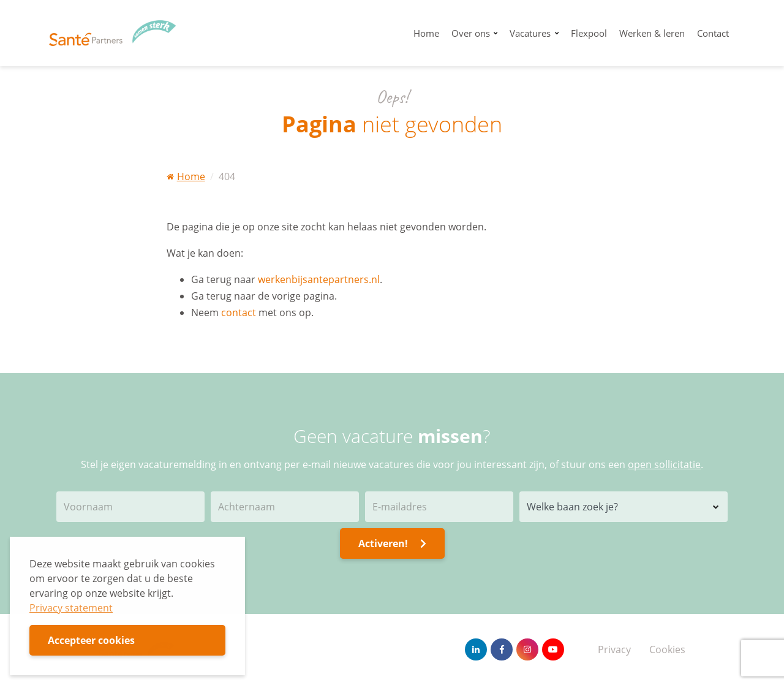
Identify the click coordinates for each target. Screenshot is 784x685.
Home (426, 33)
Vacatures (531, 33)
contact (239, 312)
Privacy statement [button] (71, 608)
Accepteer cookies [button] (91, 640)
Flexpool (589, 33)
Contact (713, 33)
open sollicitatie (664, 464)
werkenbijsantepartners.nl (319, 279)
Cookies (667, 649)
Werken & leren (652, 33)
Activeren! (392, 543)
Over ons (472, 33)
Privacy (614, 649)
